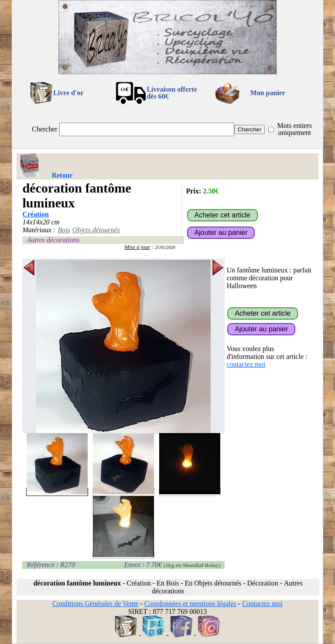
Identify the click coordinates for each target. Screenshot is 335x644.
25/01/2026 (165, 247)
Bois (64, 230)
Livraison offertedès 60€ (172, 93)
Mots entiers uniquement (294, 129)
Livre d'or (68, 93)
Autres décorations (53, 240)
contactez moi (246, 364)
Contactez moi (262, 604)
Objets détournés (96, 230)
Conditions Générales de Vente (95, 604)
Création (35, 214)
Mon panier (268, 93)
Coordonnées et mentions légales (190, 604)
